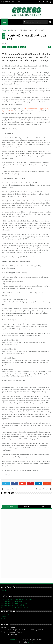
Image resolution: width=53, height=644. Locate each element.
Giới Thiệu (5, 590)
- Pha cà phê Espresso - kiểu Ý (13, 605)
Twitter (26, 507)
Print (14, 47)
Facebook (10, 507)
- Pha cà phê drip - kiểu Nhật (12, 601)
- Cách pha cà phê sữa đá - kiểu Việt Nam (17, 599)
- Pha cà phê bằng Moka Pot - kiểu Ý (15, 603)
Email (22, 47)
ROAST (43, 507)
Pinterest (5, 618)
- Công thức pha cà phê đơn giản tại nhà (16, 607)
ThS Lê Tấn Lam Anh (30, 109)
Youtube (4, 620)
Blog (3, 592)
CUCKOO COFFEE (16, 640)
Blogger (31, 642)
